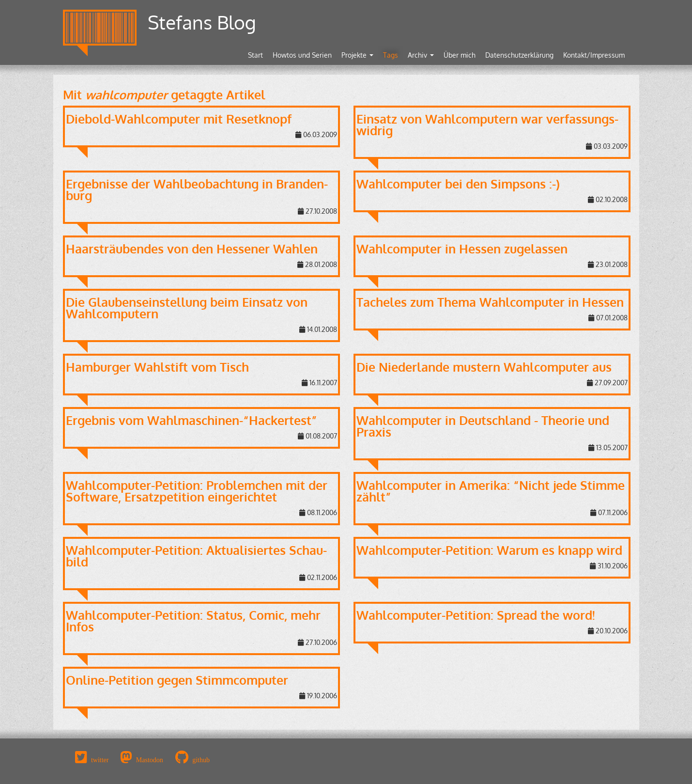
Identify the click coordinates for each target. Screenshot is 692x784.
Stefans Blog (202, 22)
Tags (391, 55)
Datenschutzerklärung (519, 55)
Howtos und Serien (302, 55)
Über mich (460, 55)
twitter (100, 760)
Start (255, 55)
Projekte (357, 55)
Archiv (421, 55)
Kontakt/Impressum (594, 55)
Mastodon (150, 760)
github (201, 760)
